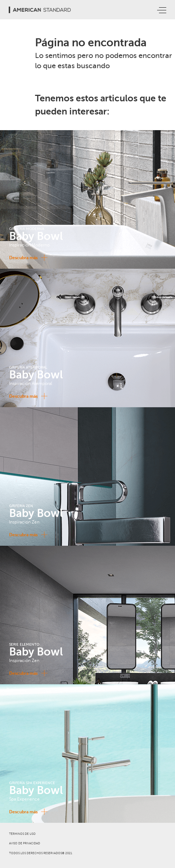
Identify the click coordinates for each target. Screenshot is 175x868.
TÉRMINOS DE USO (22, 834)
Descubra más (27, 258)
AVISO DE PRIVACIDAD (25, 843)
